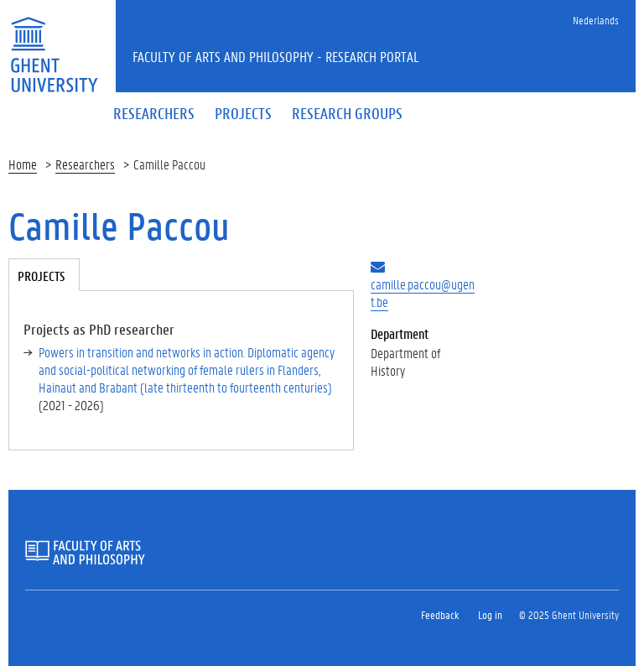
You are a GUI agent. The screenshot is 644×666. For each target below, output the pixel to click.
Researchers (85, 164)
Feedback (440, 614)
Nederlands (596, 20)
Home (23, 164)
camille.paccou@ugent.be (423, 293)
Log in (490, 614)
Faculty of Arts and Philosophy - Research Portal (276, 56)
